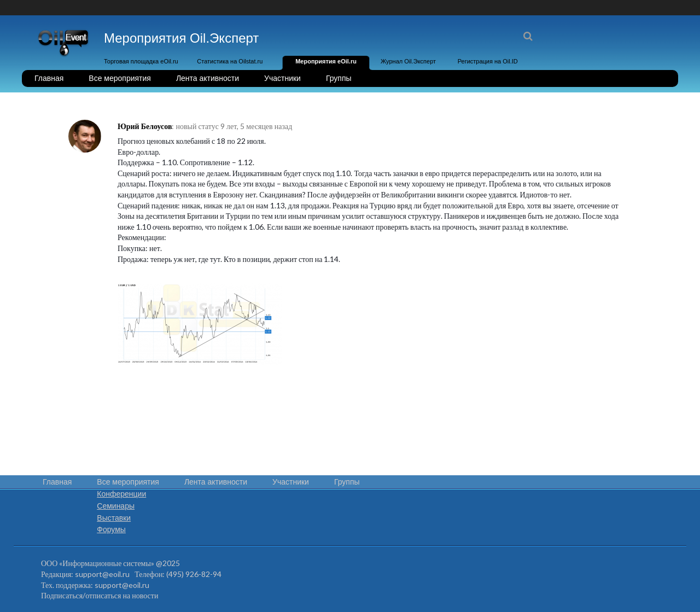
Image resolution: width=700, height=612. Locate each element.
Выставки (114, 518)
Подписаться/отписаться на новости (100, 595)
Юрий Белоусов (145, 126)
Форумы (111, 529)
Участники (282, 78)
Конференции (121, 494)
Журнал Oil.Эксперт (408, 61)
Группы (339, 78)
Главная (49, 78)
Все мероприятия (120, 78)
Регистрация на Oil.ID (488, 61)
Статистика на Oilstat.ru (230, 61)
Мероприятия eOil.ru (326, 61)
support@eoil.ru (102, 574)
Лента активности (208, 78)
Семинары (116, 506)
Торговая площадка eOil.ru (141, 61)
